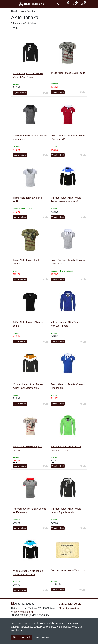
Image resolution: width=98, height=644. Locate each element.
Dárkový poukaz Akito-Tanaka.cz (68, 570)
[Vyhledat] (58, 4)
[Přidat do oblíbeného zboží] (44, 93)
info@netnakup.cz (23, 612)
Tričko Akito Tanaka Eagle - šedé (68, 73)
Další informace (43, 637)
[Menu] (14, 4)
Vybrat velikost (20, 93)
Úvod (14, 11)
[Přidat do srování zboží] (47, 93)
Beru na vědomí (22, 637)
